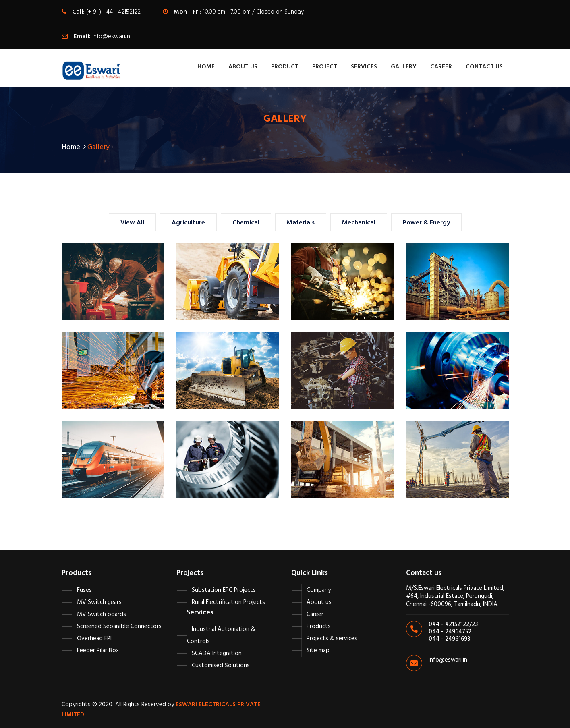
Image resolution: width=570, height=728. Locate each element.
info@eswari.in (111, 37)
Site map (318, 651)
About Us (243, 67)
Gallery (404, 67)
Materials (301, 223)
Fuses (84, 590)
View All (132, 223)
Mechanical (359, 223)
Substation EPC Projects (224, 590)
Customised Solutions (221, 666)
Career (441, 67)
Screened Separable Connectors (119, 626)
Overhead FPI (94, 639)
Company (319, 590)
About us (319, 602)
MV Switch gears (99, 602)
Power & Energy (426, 223)
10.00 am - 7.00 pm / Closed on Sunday (253, 12)
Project (325, 67)
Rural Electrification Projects (228, 602)
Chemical (246, 223)
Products (319, 626)
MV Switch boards (102, 614)
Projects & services (332, 639)
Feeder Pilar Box (98, 651)
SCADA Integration (217, 653)
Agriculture (188, 223)
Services (364, 67)
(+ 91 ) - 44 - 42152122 (113, 12)
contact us (484, 67)
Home (206, 67)
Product (285, 67)
